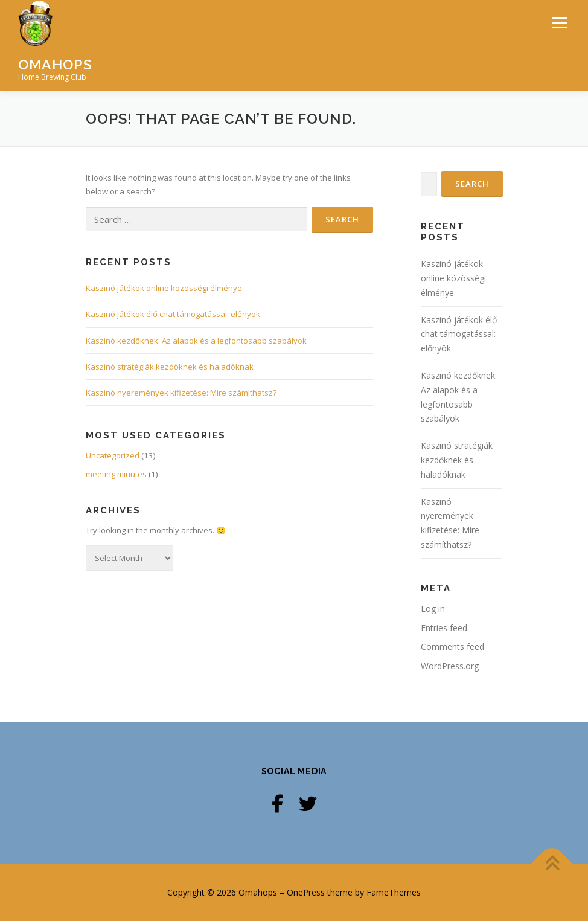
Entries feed (444, 628)
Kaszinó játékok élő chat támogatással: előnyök (173, 314)
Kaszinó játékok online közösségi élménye (164, 288)
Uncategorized (113, 455)
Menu (559, 22)
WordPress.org (450, 666)
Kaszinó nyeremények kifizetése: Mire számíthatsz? (181, 393)
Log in (433, 608)
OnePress (306, 892)
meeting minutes (116, 474)
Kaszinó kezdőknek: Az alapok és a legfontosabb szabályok (196, 340)
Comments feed (452, 647)
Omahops (55, 64)
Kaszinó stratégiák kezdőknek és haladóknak (170, 367)
